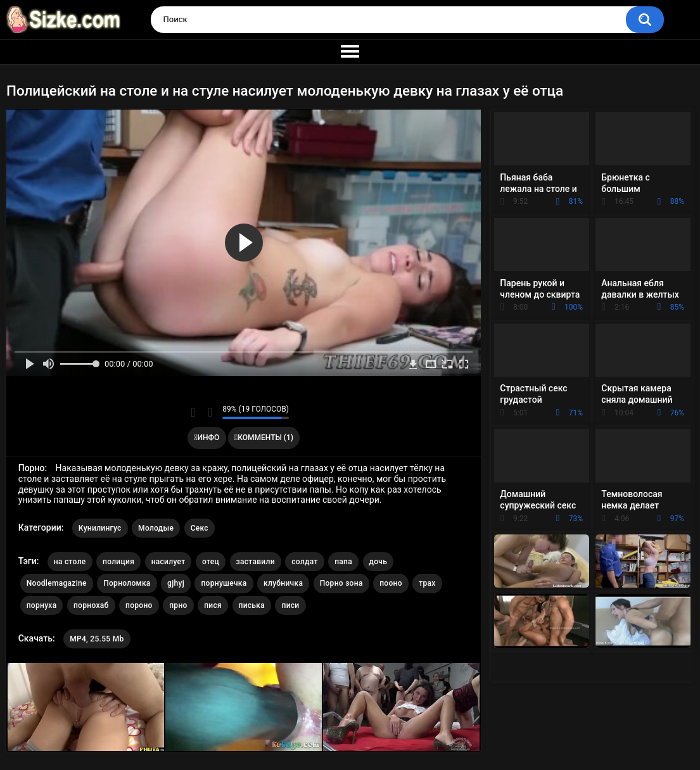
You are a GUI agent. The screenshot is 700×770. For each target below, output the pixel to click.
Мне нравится (193, 412)
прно (178, 605)
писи (290, 605)
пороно (139, 605)
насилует (169, 562)
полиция (118, 562)
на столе (70, 562)
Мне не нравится (209, 412)
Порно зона (341, 583)
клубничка (283, 583)
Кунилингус (100, 528)
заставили (256, 562)
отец (211, 562)
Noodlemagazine (57, 583)
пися (213, 605)
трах (427, 583)
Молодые (156, 528)
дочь (379, 562)
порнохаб (91, 605)
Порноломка (127, 583)
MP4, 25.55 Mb (97, 639)
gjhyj (176, 583)
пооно (391, 583)
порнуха (42, 605)
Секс (200, 528)
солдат (304, 562)
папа (343, 562)
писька (252, 605)
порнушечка (224, 583)
